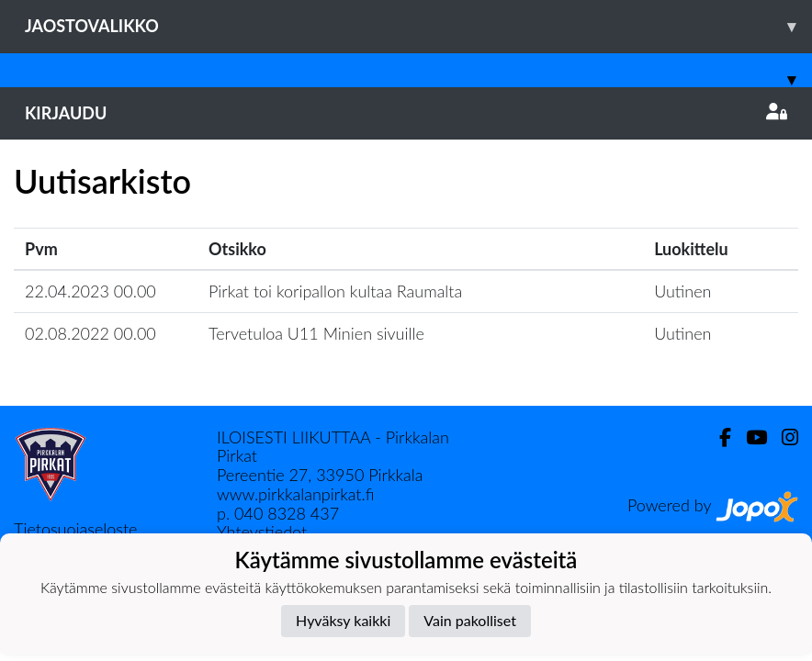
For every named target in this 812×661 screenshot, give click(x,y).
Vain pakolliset (470, 620)
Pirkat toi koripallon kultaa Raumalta (335, 291)
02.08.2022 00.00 (90, 333)
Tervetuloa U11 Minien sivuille (316, 333)
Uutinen (682, 291)
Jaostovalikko (418, 26)
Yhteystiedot (262, 532)
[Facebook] (718, 437)
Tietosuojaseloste (75, 529)
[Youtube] (749, 437)
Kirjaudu (406, 113)
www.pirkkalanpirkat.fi (295, 494)
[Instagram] (783, 437)
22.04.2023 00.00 (90, 291)
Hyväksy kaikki (343, 620)
